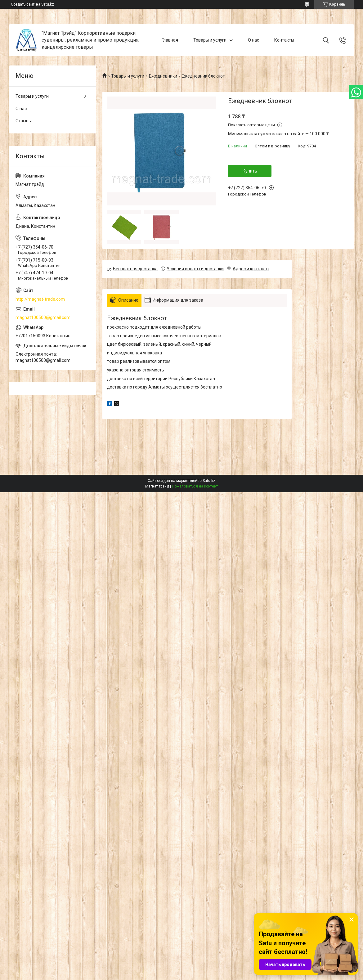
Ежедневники (163, 76)
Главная (170, 40)
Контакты (284, 40)
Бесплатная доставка (135, 269)
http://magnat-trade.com (40, 299)
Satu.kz (209, 481)
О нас (253, 40)
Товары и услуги (210, 40)
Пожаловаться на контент (195, 486)
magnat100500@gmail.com (43, 317)
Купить (250, 171)
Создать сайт (23, 4)
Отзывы (24, 121)
